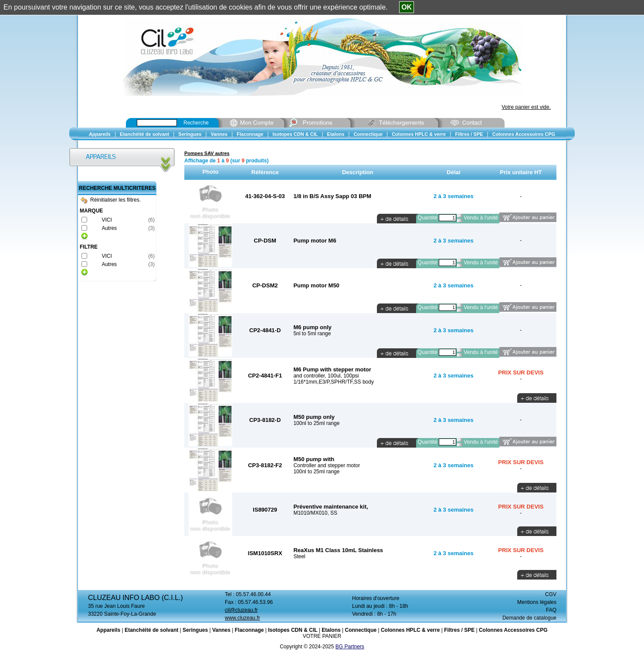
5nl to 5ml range (312, 334)
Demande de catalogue (529, 618)
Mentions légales (537, 602)
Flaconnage (249, 630)
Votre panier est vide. (526, 107)
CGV (551, 594)
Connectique (361, 630)
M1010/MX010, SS (315, 513)
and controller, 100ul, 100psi (326, 376)
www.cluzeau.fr (242, 618)
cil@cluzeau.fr (241, 610)
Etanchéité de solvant (151, 630)
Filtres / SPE (459, 630)
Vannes (221, 630)
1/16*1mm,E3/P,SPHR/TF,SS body (334, 382)
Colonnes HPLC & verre (410, 630)
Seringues (195, 630)
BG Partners (350, 647)
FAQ (551, 610)
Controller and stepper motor (327, 465)
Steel (299, 556)
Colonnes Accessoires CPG (513, 630)
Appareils (108, 630)
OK (407, 7)
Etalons (331, 630)
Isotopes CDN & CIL (293, 630)
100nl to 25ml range (316, 423)
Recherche (196, 123)
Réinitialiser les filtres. (111, 200)
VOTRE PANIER (322, 636)
